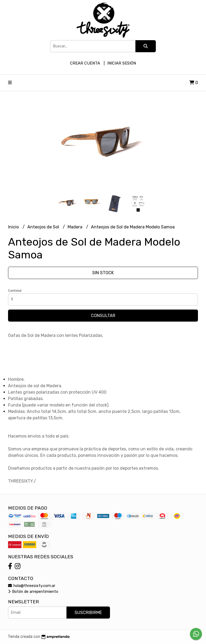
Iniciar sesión (122, 63)
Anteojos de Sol (44, 227)
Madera (76, 227)
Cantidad (15, 291)
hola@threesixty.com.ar (32, 586)
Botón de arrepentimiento (33, 592)
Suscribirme (88, 613)
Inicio (14, 227)
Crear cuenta (85, 63)
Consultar (103, 316)
